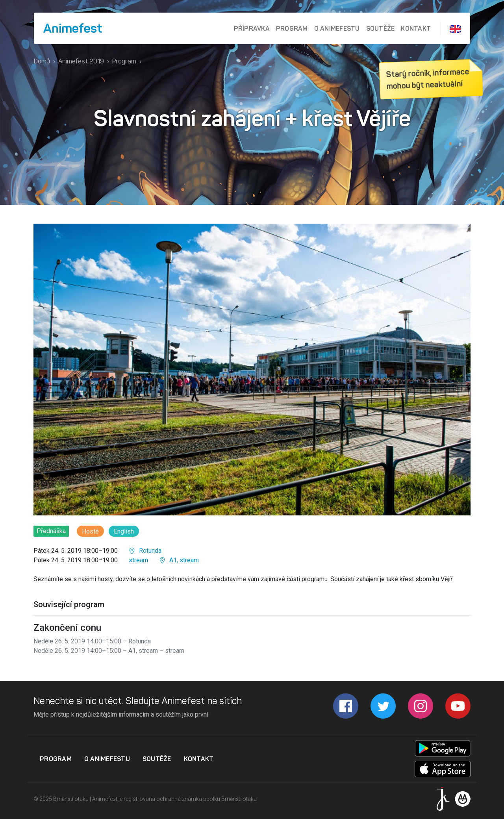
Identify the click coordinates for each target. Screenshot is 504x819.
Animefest (73, 28)
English (124, 531)
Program (292, 28)
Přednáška (51, 531)
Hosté (90, 531)
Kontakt (416, 28)
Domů (42, 61)
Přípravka (252, 28)
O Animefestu (337, 28)
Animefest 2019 (81, 61)
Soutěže (381, 28)
